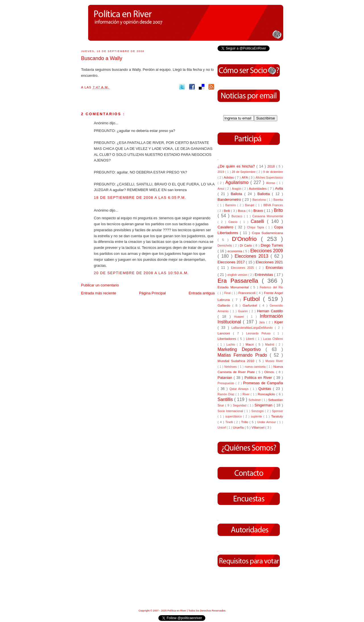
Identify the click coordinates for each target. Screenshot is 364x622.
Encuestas (274, 267)
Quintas (266, 389)
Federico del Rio (271, 287)
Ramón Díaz (227, 394)
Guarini (244, 311)
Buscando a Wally (102, 58)
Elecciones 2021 (269, 262)
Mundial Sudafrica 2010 (237, 361)
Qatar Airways (240, 389)
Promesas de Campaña (263, 383)
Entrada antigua (202, 293)
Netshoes (231, 367)
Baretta (278, 200)
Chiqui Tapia (256, 227)
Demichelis (225, 246)
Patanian (226, 378)
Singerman (264, 405)
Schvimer (255, 400)
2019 (221, 172)
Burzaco (238, 216)
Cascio (234, 222)
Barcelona (260, 200)
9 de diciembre (273, 172)
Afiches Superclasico (269, 178)
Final (228, 293)
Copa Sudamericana (267, 233)
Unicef (222, 428)
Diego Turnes (272, 245)
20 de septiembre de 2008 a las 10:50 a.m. (141, 273)
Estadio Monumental (234, 287)
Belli (227, 211)
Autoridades (258, 188)
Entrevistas (264, 275)
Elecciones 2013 (253, 256)
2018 (272, 166)
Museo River (274, 361)
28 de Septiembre (244, 172)
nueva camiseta (256, 367)
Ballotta (265, 194)
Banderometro (230, 200)
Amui (221, 189)
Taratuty (277, 416)
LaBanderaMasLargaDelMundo (253, 328)
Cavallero (226, 227)
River (247, 394)
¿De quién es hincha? (237, 166)
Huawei (241, 317)
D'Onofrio (246, 239)
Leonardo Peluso (260, 333)
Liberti (251, 339)
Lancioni (225, 333)
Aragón (237, 189)
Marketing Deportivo (242, 349)
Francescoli (247, 293)
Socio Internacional (231, 411)
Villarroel (258, 427)
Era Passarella (240, 281)
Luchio (232, 345)
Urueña (239, 427)
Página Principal (152, 293)
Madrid (270, 345)
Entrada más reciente (99, 293)
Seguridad (240, 405)
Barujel (250, 205)
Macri (251, 344)
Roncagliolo (267, 394)
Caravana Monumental (268, 216)
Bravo (259, 211)
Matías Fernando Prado (244, 355)
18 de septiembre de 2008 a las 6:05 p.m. (140, 198)
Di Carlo (246, 245)
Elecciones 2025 (243, 268)
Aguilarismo (238, 182)
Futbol (253, 299)
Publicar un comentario (100, 285)
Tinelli (230, 422)
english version (238, 275)
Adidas (229, 177)
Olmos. (270, 372)
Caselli (259, 221)
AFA (245, 177)
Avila (279, 188)
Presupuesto (227, 383)
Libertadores (227, 339)
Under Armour (267, 422)
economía (235, 251)
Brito (278, 210)
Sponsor (277, 411)
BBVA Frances (273, 205)
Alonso (271, 183)
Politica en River (259, 378)
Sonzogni (258, 411)
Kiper (279, 322)
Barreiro (231, 205)
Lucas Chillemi (273, 339)
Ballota (237, 194)
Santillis (226, 399)
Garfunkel (251, 305)
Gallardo (225, 305)
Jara (263, 322)
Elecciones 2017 (232, 262)
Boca (242, 211)
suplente (257, 417)
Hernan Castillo (270, 311)
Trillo (245, 422)
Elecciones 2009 (267, 251)
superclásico (234, 417)
